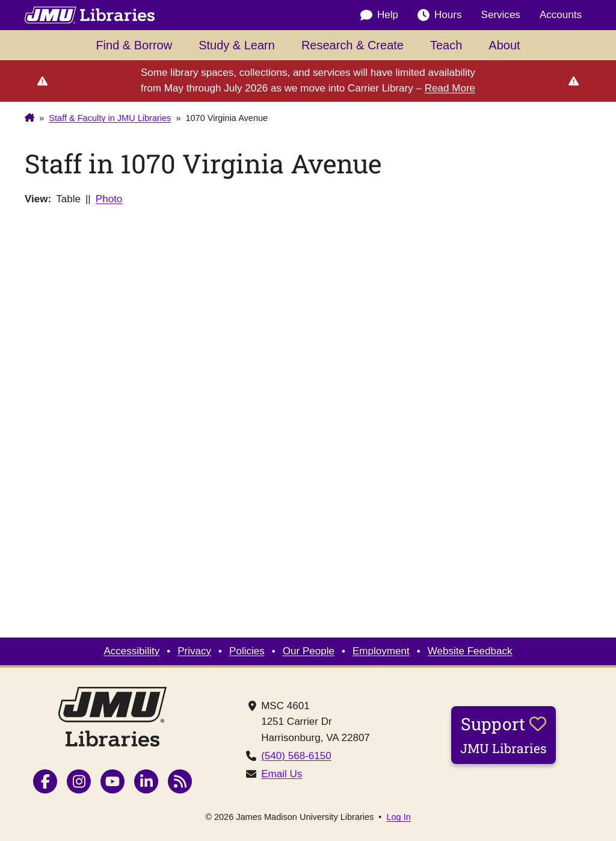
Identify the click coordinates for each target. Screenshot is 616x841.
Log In (398, 817)
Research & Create (353, 45)
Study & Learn (237, 45)
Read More (450, 88)
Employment (381, 651)
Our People (309, 651)
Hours (439, 15)
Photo (109, 199)
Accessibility (131, 651)
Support (504, 734)
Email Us (282, 774)
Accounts (561, 15)
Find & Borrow (134, 45)
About (504, 45)
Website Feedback (470, 651)
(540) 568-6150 (296, 756)
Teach (446, 45)
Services (501, 15)
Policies (247, 651)
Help (379, 15)
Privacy (194, 651)
